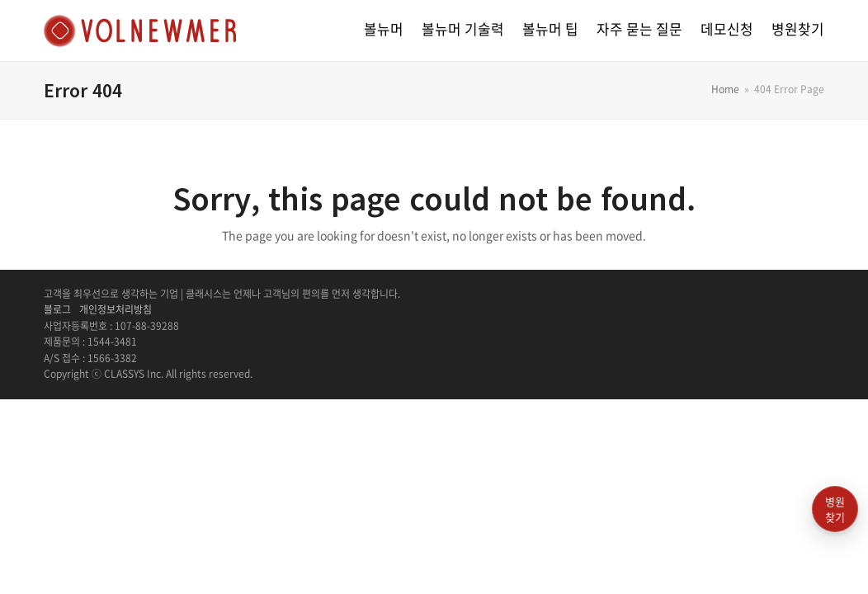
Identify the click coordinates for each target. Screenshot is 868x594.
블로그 (57, 309)
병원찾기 (835, 509)
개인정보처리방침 (116, 309)
